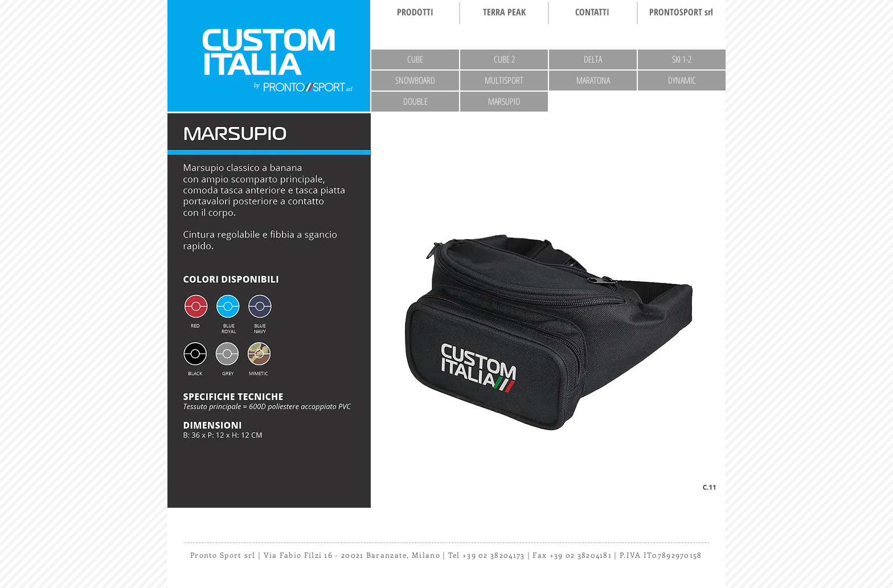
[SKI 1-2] (682, 59)
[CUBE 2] (504, 59)
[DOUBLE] (415, 102)
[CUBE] (415, 59)
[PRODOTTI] (415, 12)
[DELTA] (593, 59)
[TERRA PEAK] (504, 12)
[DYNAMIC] (682, 81)
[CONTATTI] (592, 12)
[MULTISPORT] (504, 81)
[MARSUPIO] (504, 102)
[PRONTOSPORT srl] (681, 12)
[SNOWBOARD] (415, 81)
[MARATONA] (593, 81)
